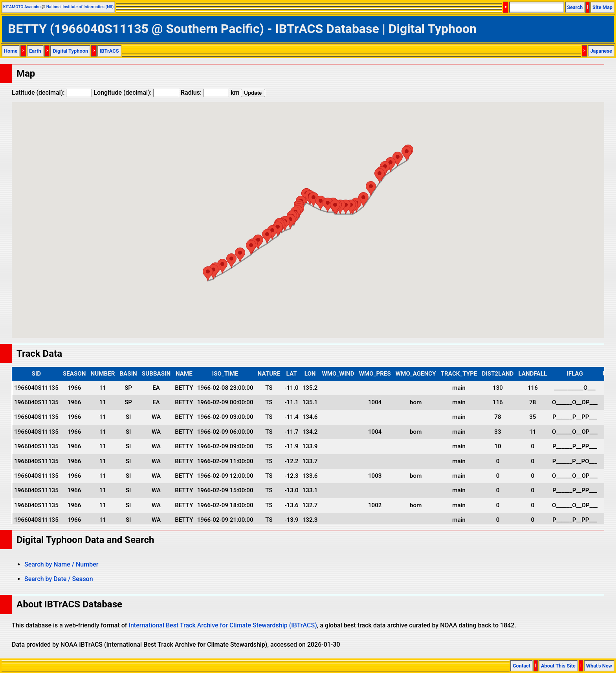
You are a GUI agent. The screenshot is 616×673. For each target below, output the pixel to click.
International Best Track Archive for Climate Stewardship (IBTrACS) (223, 625)
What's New (599, 666)
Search (575, 7)
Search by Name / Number (61, 564)
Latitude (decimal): (52, 93)
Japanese (601, 51)
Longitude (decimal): (136, 93)
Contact (522, 666)
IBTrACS (109, 51)
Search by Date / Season (59, 579)
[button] (407, 153)
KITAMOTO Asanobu (22, 7)
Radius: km (210, 93)
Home (11, 51)
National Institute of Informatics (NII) (80, 7)
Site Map (602, 7)
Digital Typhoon (70, 51)
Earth (35, 51)
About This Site (558, 666)
